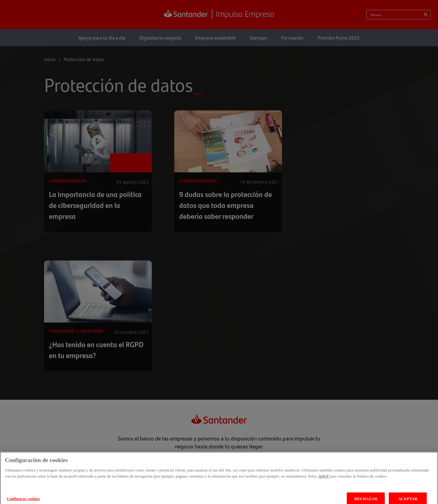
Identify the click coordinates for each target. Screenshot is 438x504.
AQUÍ (323, 481)
